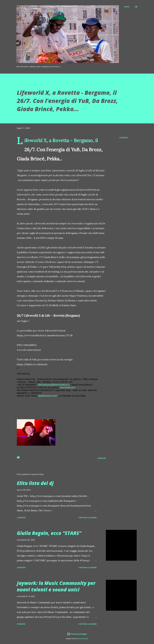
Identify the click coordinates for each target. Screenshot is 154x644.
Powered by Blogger (77, 634)
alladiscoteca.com (48, 396)
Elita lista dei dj (35, 483)
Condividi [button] (123, 138)
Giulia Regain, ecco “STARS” (49, 533)
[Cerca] (127, 7)
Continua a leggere (88, 518)
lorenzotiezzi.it (68, 387)
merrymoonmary (83, 639)
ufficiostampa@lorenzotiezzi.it (54, 385)
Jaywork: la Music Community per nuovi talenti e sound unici (56, 586)
